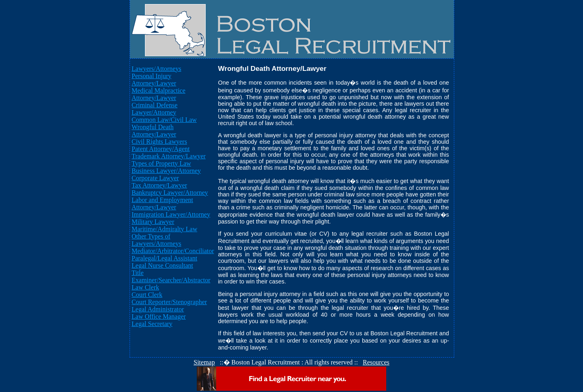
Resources (376, 362)
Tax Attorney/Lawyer (159, 185)
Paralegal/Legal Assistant (164, 258)
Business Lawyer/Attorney (166, 171)
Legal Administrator (158, 309)
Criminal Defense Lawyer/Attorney (154, 109)
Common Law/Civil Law (164, 120)
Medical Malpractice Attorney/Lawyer (159, 94)
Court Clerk (147, 295)
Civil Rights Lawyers (159, 142)
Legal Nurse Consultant (162, 265)
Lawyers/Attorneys (156, 69)
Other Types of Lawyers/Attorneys (156, 240)
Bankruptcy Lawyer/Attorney (170, 193)
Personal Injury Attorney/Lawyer (154, 80)
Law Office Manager (159, 316)
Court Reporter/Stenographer (169, 302)
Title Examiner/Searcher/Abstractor (171, 276)
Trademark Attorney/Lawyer (169, 156)
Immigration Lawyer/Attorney (171, 214)
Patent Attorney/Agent (161, 149)
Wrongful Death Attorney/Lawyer (154, 131)
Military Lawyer (153, 222)
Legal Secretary (152, 324)
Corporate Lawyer (155, 178)
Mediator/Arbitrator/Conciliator (173, 251)
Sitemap (204, 362)
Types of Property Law (161, 163)
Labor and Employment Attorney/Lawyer (162, 203)
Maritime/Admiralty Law (164, 229)
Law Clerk (145, 287)
